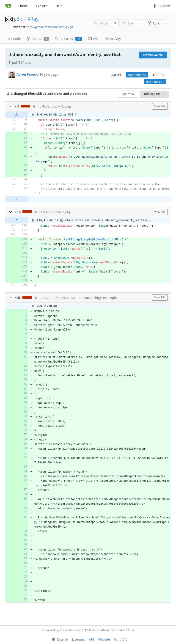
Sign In (162, 6)
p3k (18, 19)
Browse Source (153, 55)
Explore (42, 6)
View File (160, 106)
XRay (33, 19)
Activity (113, 39)
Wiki (94, 39)
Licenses (78, 639)
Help (59, 6)
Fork (154, 23)
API (91, 639)
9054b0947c (137, 75)
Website (104, 639)
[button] (11, 106)
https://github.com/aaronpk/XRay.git (49, 27)
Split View (128, 94)
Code (15, 39)
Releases (68, 39)
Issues (38, 39)
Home (23, 6)
